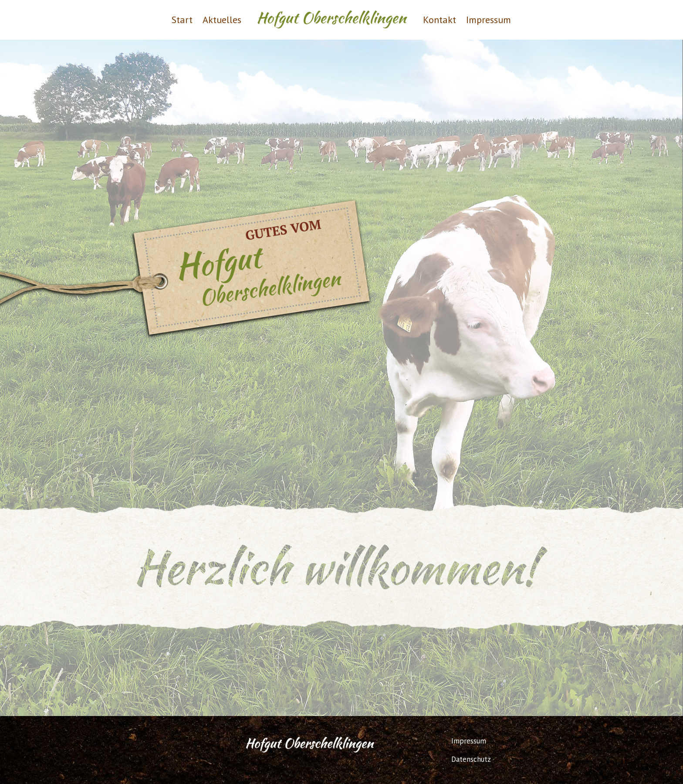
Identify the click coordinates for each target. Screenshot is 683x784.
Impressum (489, 20)
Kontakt (440, 20)
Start (182, 20)
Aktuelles (222, 20)
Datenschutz (471, 759)
